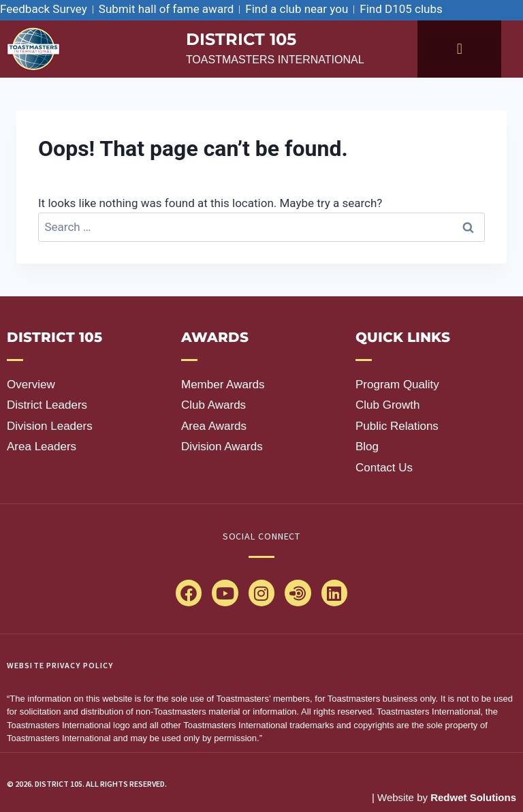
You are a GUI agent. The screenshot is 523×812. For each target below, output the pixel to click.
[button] (459, 49)
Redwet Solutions (473, 797)
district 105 (241, 39)
